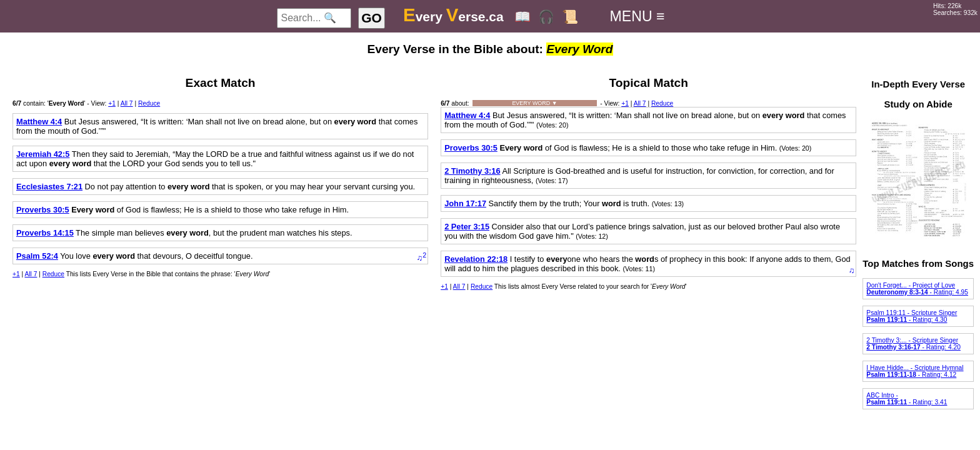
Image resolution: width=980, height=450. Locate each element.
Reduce (149, 103)
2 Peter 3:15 (467, 227)
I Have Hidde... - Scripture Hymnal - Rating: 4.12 (915, 371)
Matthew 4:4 (39, 122)
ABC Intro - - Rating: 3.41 (907, 399)
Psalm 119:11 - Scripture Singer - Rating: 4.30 (912, 316)
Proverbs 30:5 (43, 210)
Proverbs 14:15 (45, 233)
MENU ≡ (637, 16)
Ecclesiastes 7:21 (49, 187)
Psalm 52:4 (37, 256)
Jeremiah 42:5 (43, 154)
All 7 (127, 103)
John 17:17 (465, 203)
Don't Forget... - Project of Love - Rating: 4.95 (917, 289)
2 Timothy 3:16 (472, 171)
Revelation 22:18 (476, 259)
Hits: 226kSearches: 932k (955, 9)
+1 (112, 103)
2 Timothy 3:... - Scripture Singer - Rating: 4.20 (913, 344)
